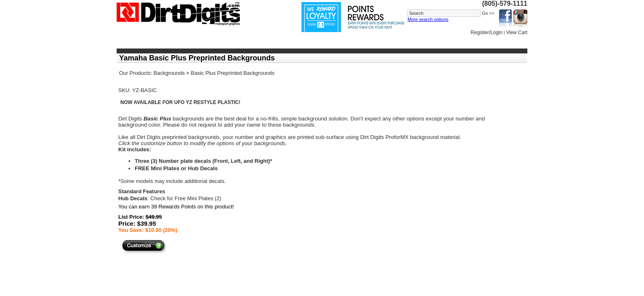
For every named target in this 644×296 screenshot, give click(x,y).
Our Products (135, 73)
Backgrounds (169, 73)
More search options (428, 19)
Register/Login (486, 32)
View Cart (517, 32)
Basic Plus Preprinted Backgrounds (233, 73)
